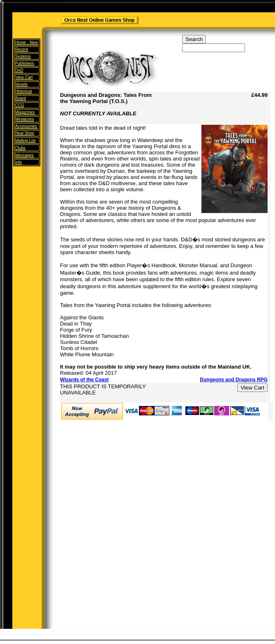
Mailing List (25, 141)
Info (18, 162)
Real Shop (24, 133)
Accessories (26, 126)
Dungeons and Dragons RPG (234, 380)
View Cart (24, 77)
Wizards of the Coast (84, 380)
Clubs (20, 148)
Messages (24, 155)
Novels (21, 84)
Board (20, 98)
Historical (23, 91)
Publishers (24, 63)
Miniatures (24, 119)
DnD (19, 70)
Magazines (25, 112)
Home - (26, 42)
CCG (19, 105)
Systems (23, 56)
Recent (21, 49)
